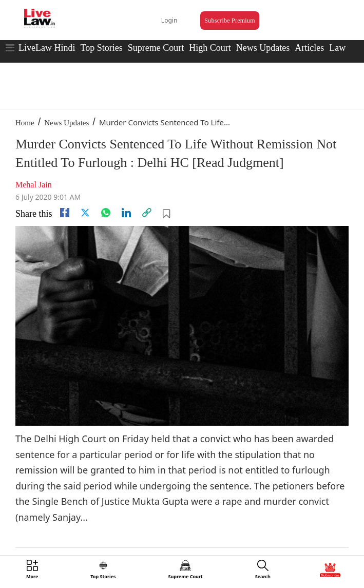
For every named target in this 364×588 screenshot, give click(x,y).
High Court (210, 48)
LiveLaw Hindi (47, 48)
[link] (147, 213)
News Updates (263, 48)
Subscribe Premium (229, 21)
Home (25, 123)
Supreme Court (156, 48)
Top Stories (101, 48)
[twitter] (85, 213)
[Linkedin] (126, 213)
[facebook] (65, 213)
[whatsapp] (106, 213)
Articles (309, 48)
